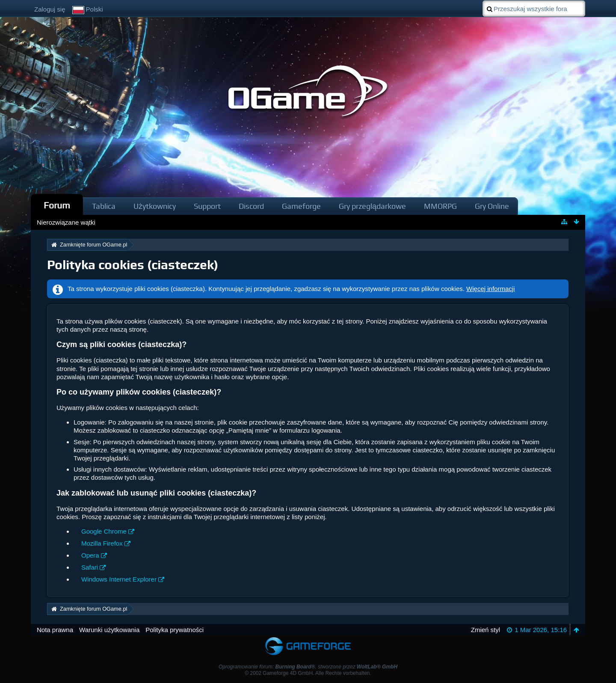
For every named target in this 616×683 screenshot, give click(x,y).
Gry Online (492, 206)
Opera (90, 555)
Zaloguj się (50, 9)
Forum (57, 205)
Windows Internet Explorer (119, 579)
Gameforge (301, 206)
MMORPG (440, 206)
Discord (251, 206)
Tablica (104, 206)
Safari (90, 567)
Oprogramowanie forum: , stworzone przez (308, 667)
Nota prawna (55, 630)
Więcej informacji (490, 289)
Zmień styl (486, 630)
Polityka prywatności (175, 630)
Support (207, 206)
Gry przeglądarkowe (372, 206)
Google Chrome (104, 531)
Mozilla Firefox (102, 543)
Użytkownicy (155, 206)
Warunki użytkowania (109, 630)
